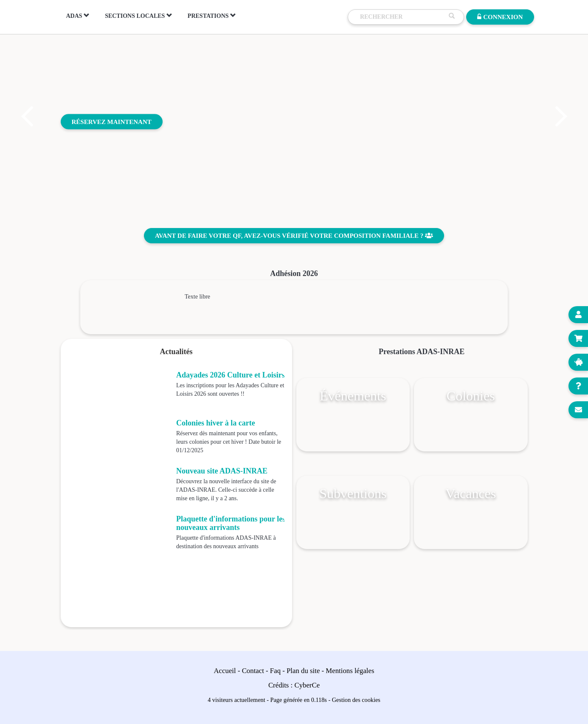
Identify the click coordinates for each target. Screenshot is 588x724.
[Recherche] (402, 17)
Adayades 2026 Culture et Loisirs (231, 375)
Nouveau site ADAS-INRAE (222, 471)
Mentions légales (350, 671)
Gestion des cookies (356, 700)
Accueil (225, 671)
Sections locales (139, 16)
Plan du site (303, 671)
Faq (275, 671)
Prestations (212, 16)
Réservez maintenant (112, 121)
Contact (253, 671)
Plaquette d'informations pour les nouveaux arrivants (231, 523)
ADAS (78, 16)
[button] (26, 116)
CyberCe (307, 685)
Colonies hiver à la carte (216, 423)
